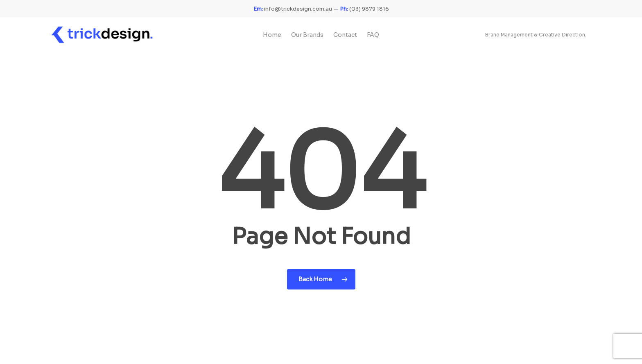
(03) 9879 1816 (364, 9)
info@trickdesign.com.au (293, 9)
